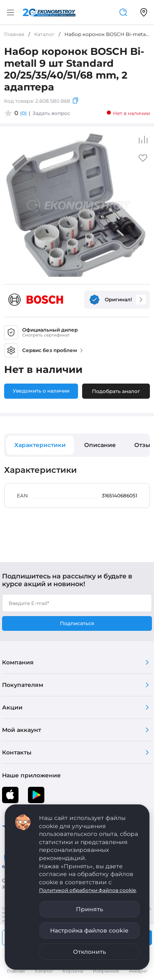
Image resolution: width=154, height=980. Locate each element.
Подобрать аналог (116, 391)
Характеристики (40, 445)
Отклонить (90, 952)
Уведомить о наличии (41, 391)
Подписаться (77, 623)
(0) (23, 113)
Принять (90, 909)
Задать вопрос (51, 113)
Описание (100, 445)
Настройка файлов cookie (89, 930)
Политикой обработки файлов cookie (87, 890)
